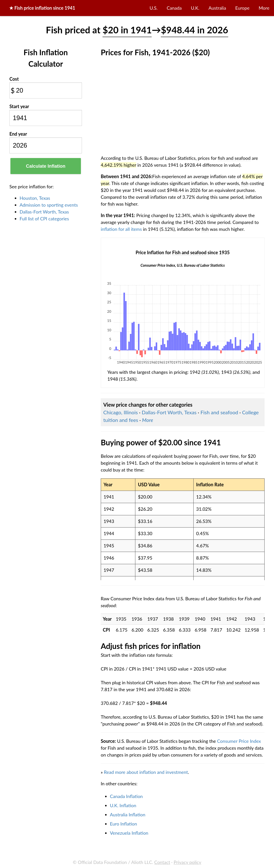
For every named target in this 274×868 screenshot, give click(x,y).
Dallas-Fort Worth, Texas (44, 212)
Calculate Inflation (46, 166)
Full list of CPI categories (44, 219)
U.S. (154, 8)
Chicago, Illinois (121, 412)
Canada (174, 8)
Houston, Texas (35, 198)
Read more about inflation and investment (146, 772)
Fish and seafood (219, 412)
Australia (217, 8)
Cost (14, 79)
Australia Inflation (128, 815)
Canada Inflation (126, 796)
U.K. (195, 8)
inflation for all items (121, 229)
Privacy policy (188, 862)
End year (18, 134)
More (264, 8)
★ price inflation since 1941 (42, 8)
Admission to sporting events (49, 205)
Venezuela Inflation (129, 833)
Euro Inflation (124, 824)
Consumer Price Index (239, 741)
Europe (242, 8)
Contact (162, 862)
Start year (19, 106)
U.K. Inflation (123, 805)
